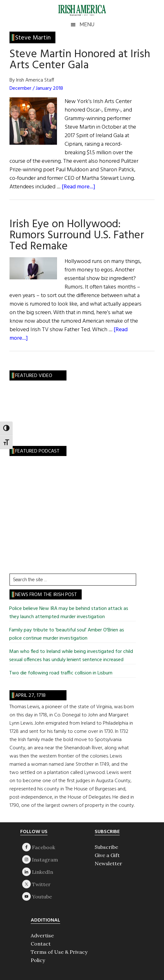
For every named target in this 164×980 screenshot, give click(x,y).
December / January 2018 (36, 88)
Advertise (42, 935)
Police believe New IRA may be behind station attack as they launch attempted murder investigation (69, 613)
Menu (87, 24)
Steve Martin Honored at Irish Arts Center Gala (80, 60)
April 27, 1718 (30, 696)
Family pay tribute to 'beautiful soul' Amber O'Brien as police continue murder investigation (67, 634)
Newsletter (108, 863)
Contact (41, 944)
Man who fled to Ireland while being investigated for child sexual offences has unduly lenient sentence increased (71, 656)
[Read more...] (79, 187)
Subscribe (106, 847)
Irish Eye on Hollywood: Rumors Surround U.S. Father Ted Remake (77, 235)
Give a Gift (107, 855)
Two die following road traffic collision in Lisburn (61, 673)
